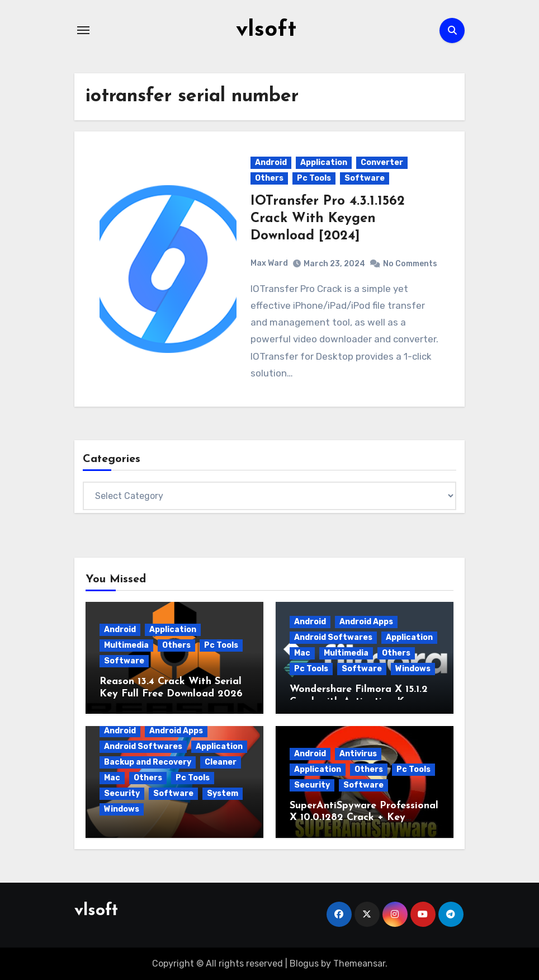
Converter (382, 162)
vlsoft (266, 30)
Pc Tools (314, 178)
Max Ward (269, 263)
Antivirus (358, 753)
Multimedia (126, 645)
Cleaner (221, 762)
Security (122, 793)
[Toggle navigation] (83, 30)
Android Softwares (333, 637)
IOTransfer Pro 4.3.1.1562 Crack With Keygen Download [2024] (328, 218)
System (223, 793)
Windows (413, 668)
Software (365, 178)
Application (324, 162)
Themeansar (359, 963)
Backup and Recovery (148, 762)
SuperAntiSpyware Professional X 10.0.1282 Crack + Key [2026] (364, 817)
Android (271, 162)
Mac (302, 652)
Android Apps (366, 621)
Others (269, 178)
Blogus (304, 963)
